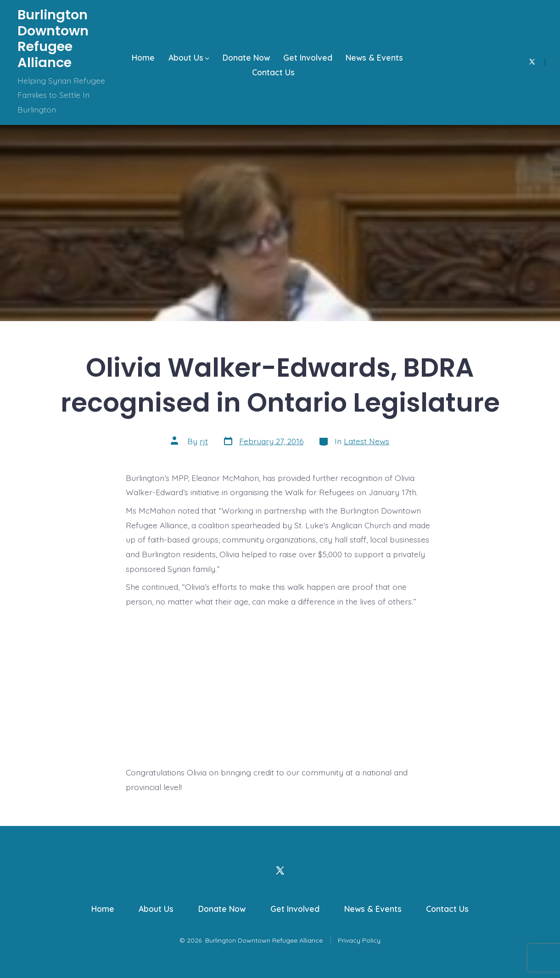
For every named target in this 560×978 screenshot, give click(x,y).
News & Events (374, 57)
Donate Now (246, 57)
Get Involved (308, 57)
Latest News (367, 441)
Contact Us (273, 72)
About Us (189, 57)
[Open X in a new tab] (532, 62)
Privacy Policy (359, 940)
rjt (204, 441)
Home (143, 57)
